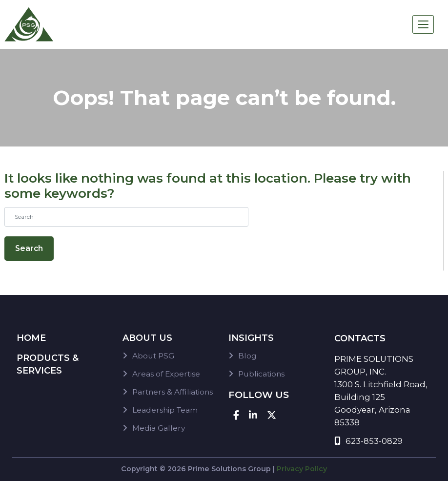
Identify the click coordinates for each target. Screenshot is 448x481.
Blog (247, 356)
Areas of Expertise (166, 374)
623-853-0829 (368, 441)
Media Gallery (159, 428)
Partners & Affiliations (173, 392)
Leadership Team (165, 410)
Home (31, 338)
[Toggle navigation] (423, 24)
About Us (147, 338)
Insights (251, 338)
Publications (261, 374)
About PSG (153, 356)
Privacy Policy (302, 469)
